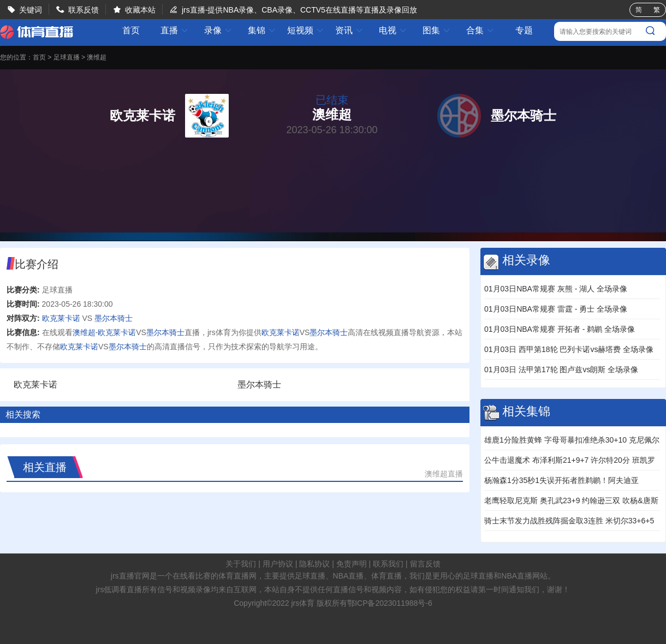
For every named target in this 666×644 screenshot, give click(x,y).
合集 (480, 30)
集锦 (262, 30)
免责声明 (352, 564)
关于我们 (241, 564)
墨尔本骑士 (114, 318)
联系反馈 (84, 10)
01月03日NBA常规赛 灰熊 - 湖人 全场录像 (556, 289)
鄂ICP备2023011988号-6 (390, 603)
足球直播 (67, 57)
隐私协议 (314, 564)
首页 (131, 31)
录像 (218, 30)
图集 (437, 30)
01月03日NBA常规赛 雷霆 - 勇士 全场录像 (556, 309)
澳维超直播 (444, 474)
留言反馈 (425, 564)
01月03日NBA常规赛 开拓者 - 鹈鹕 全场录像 (560, 329)
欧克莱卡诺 (61, 318)
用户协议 (278, 564)
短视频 (306, 30)
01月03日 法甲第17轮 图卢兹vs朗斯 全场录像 (561, 369)
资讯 (349, 30)
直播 (175, 30)
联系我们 (388, 564)
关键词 (31, 10)
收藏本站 (140, 10)
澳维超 (97, 57)
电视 (393, 30)
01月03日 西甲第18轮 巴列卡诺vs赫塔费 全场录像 (569, 349)
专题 (524, 30)
